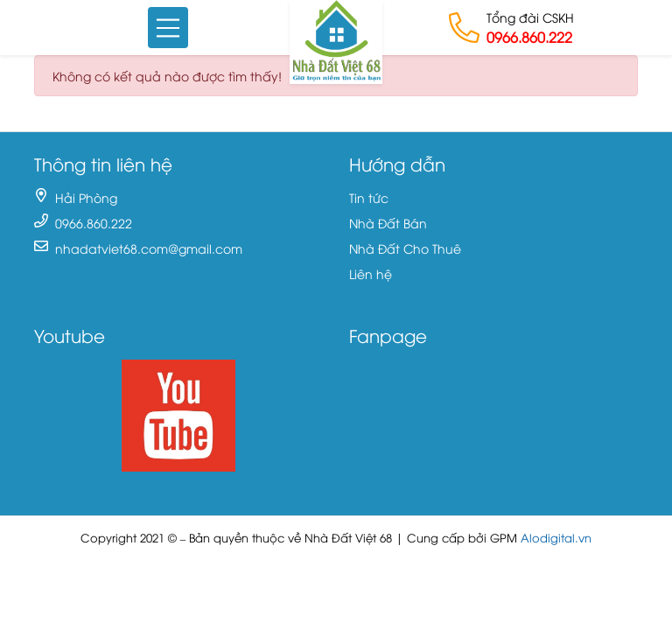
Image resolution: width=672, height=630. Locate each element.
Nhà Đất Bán (388, 223)
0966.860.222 (529, 37)
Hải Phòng (86, 197)
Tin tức (369, 197)
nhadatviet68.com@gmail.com (149, 248)
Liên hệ (371, 273)
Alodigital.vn (556, 538)
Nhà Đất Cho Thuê (405, 248)
